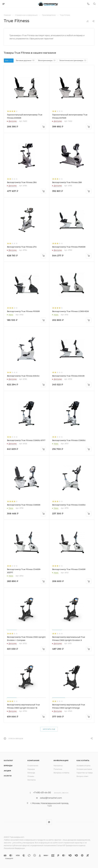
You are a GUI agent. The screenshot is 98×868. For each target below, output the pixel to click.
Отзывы (31, 776)
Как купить (83, 760)
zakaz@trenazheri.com (51, 798)
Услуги (8, 776)
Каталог (8, 760)
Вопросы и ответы (61, 773)
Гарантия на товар (85, 773)
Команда (31, 773)
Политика (58, 769)
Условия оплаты (83, 766)
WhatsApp (49, 822)
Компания (33, 760)
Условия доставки (84, 769)
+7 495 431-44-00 (42, 793)
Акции (7, 771)
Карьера (31, 769)
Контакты (32, 780)
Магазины (58, 766)
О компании (33, 766)
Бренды (8, 766)
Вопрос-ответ (82, 776)
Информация (61, 760)
